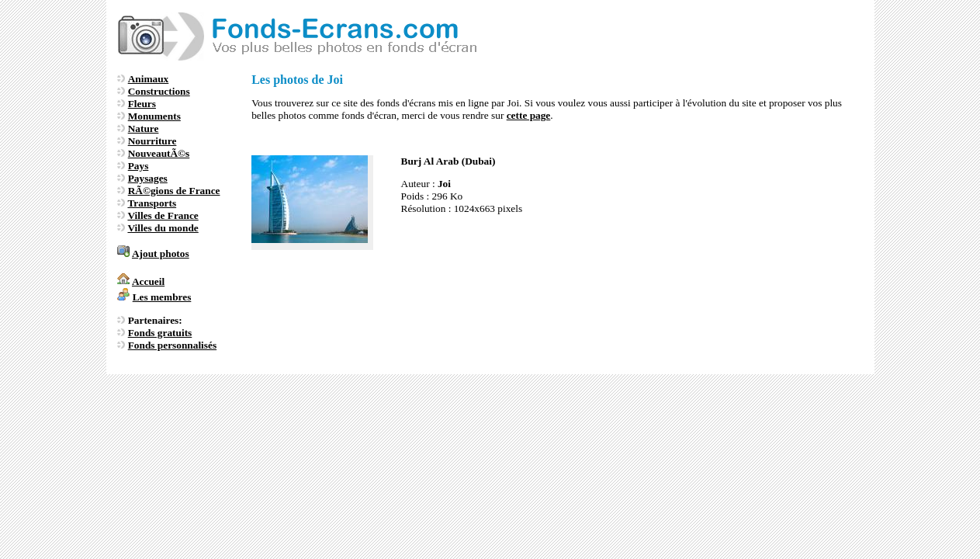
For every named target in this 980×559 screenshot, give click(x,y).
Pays (139, 166)
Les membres (162, 297)
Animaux (149, 79)
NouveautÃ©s (159, 153)
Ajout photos (161, 253)
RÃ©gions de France (174, 191)
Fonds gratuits (160, 333)
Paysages (148, 178)
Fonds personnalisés (172, 345)
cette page (529, 115)
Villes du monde (163, 228)
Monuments (154, 116)
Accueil (148, 281)
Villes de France (163, 215)
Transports (152, 203)
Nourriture (152, 141)
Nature (144, 128)
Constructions (159, 91)
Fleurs (142, 104)
